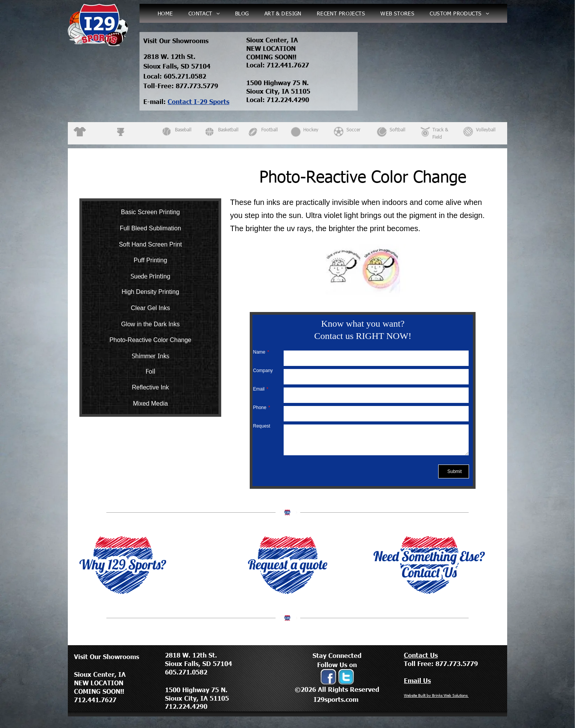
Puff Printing (150, 260)
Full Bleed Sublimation (150, 228)
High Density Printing (150, 292)
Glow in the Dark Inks (150, 324)
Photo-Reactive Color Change (150, 340)
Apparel (96, 129)
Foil (150, 371)
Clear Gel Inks (150, 308)
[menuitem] (165, 13)
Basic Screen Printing (150, 212)
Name (259, 352)
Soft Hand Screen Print (150, 244)
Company (263, 371)
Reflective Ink (150, 387)
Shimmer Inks (150, 356)
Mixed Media (150, 403)
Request (261, 426)
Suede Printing (150, 276)
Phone (260, 408)
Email (259, 389)
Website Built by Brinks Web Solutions (436, 695)
